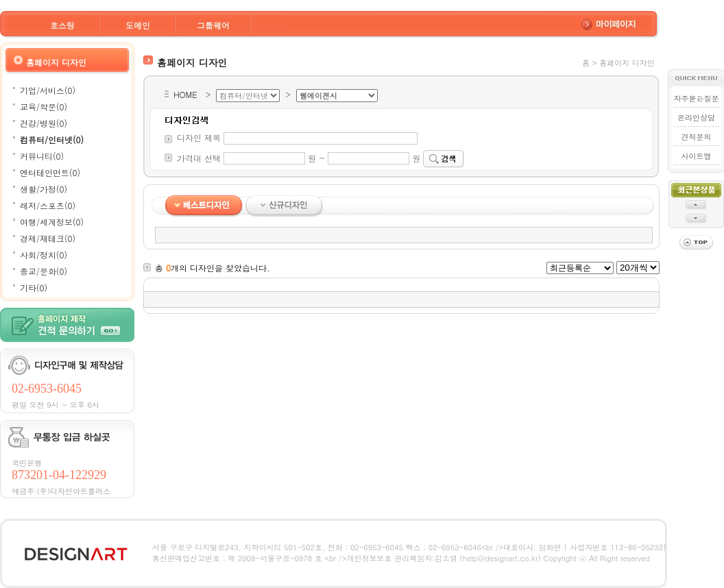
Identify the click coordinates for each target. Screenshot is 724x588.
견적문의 (696, 137)
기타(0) (34, 287)
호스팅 (62, 25)
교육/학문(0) (44, 107)
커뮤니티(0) (42, 156)
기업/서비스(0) (48, 90)
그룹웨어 (213, 25)
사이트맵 (696, 156)
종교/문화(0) (44, 271)
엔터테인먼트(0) (50, 172)
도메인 (138, 25)
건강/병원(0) (44, 123)
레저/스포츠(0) (48, 205)
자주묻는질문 (696, 98)
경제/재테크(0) (48, 238)
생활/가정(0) (44, 189)
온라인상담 (696, 118)
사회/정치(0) (44, 255)
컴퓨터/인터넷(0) (52, 139)
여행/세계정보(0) (52, 222)
